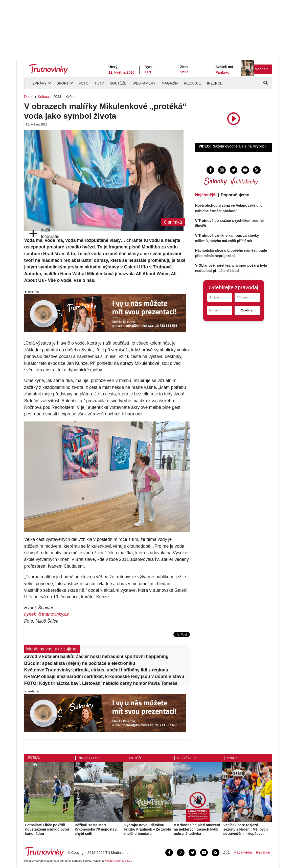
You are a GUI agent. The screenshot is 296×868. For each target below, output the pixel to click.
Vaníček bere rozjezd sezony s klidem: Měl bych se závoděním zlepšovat (246, 829)
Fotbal (34, 758)
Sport (63, 83)
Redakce (192, 83)
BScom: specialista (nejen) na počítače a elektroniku (80, 663)
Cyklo (232, 758)
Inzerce (215, 83)
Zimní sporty (89, 758)
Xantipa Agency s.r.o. (118, 861)
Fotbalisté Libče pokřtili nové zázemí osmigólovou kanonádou (47, 829)
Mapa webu (243, 852)
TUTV (99, 83)
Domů (29, 97)
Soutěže (118, 83)
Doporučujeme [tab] (235, 195)
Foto (84, 83)
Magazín (262, 69)
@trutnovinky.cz (53, 614)
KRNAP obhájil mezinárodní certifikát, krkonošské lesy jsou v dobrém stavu (104, 676)
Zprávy (40, 83)
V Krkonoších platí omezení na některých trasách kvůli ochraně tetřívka (197, 829)
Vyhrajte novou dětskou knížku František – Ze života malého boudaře (148, 829)
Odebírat (247, 310)
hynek (31, 614)
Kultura (43, 97)
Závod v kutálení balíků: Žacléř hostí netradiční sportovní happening (96, 657)
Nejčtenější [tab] (206, 195)
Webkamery (144, 83)
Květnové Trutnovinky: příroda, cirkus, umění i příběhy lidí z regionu (96, 670)
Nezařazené (188, 758)
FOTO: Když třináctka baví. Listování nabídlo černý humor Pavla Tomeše (101, 683)
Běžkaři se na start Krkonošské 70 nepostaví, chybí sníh (97, 829)
